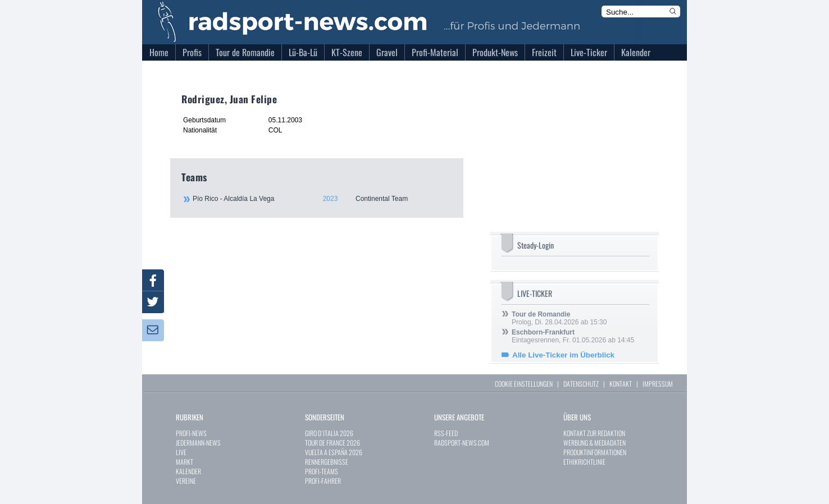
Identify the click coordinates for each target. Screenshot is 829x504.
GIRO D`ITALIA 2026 (329, 433)
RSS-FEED (446, 433)
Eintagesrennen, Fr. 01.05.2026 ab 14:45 (573, 336)
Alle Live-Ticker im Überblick (563, 355)
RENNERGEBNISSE (327, 462)
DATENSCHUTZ (581, 384)
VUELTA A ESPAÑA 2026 (334, 452)
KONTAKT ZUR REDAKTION (594, 433)
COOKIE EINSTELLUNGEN (524, 384)
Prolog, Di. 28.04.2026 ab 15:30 (559, 318)
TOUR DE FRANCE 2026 (332, 443)
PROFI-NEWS (191, 433)
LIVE (181, 452)
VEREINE (186, 481)
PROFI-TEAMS (322, 471)
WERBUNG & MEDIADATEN (595, 443)
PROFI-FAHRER (323, 481)
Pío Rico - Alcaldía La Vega (322, 199)
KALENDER (188, 471)
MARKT (185, 462)
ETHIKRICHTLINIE (584, 462)
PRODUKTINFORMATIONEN (595, 452)
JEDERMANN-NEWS (198, 443)
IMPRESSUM (658, 384)
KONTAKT (621, 384)
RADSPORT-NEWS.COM (462, 443)
